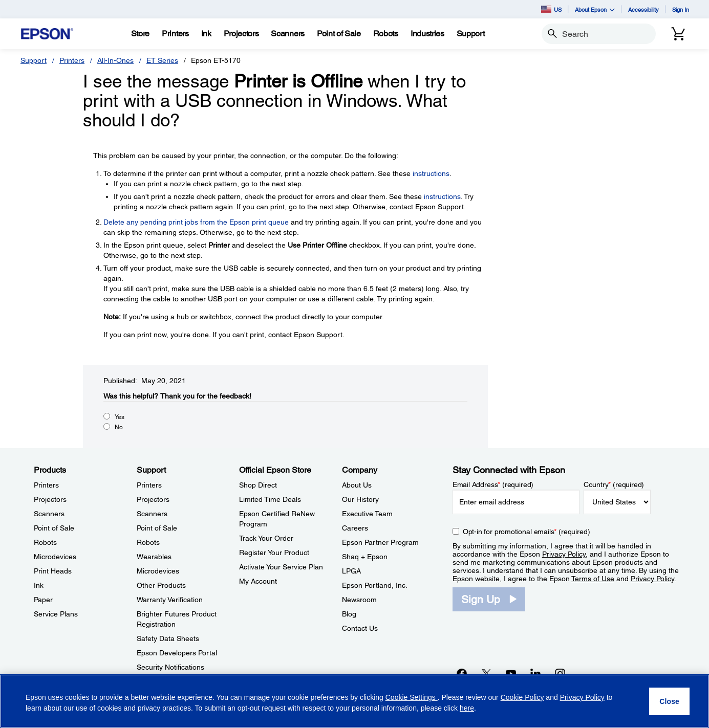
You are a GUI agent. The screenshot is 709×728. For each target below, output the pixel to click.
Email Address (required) (493, 484)
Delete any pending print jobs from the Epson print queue (196, 222)
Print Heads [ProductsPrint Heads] (53, 571)
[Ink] (206, 34)
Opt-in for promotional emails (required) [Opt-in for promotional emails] (527, 532)
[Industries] (427, 34)
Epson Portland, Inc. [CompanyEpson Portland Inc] (375, 585)
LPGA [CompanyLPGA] (351, 571)
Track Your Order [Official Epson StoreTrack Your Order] (266, 538)
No (119, 427)
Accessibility (643, 9)
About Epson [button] (595, 9)
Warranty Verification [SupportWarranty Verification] (170, 600)
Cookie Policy (522, 697)
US (551, 9)
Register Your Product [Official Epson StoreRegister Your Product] (274, 553)
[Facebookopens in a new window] (462, 673)
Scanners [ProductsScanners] (49, 514)
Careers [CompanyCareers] (355, 528)
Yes (120, 417)
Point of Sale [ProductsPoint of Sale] (54, 528)
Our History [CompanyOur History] (360, 499)
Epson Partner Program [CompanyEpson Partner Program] (380, 542)
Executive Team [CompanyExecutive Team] (367, 514)
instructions (431, 173)
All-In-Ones (115, 60)
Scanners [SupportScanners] (152, 514)
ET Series (162, 60)
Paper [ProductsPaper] (43, 600)
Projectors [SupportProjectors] (153, 499)
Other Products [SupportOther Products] (161, 585)
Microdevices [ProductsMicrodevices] (55, 557)
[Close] (669, 701)
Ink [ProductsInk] (39, 585)
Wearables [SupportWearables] (154, 557)
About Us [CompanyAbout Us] (357, 485)
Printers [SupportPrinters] (149, 485)
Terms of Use (593, 579)
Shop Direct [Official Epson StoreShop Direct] (258, 485)
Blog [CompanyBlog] (349, 614)
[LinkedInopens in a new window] (535, 673)
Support (34, 60)
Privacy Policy (564, 554)
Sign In (681, 9)
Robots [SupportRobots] (148, 542)
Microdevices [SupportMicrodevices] (158, 571)
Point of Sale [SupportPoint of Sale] (157, 528)
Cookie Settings (412, 697)
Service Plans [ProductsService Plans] (56, 614)
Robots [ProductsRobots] (45, 542)
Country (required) (614, 484)
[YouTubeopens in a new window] (511, 673)
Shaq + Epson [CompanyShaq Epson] (365, 557)
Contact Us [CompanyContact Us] (360, 628)
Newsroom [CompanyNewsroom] (359, 600)
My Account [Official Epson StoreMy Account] (258, 581)
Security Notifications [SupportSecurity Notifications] (170, 667)
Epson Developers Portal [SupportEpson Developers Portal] (177, 653)
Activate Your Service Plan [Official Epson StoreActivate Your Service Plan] (281, 567)
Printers (72, 60)
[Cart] (678, 34)
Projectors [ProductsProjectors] (50, 499)
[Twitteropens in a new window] (486, 673)
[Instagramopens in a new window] (560, 673)
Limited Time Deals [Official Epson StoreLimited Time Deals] (270, 499)
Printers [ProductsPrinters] (46, 485)
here (467, 708)
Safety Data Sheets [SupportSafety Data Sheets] (168, 638)
